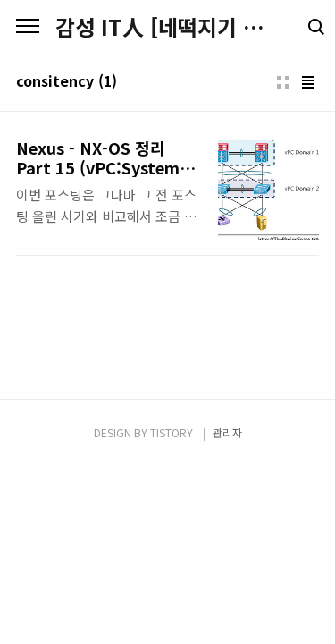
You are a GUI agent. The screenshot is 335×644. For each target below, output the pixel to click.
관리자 (227, 432)
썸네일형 (283, 82)
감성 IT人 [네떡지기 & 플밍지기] (167, 27)
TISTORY (172, 432)
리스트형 (308, 82)
